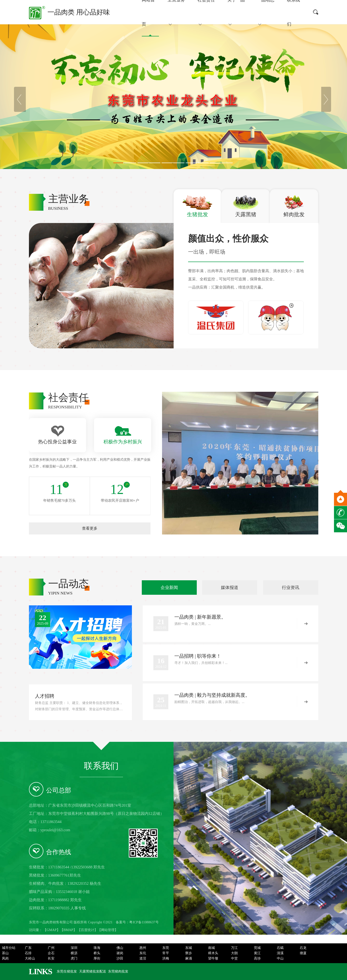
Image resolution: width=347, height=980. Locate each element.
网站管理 (108, 930)
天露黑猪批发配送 (93, 971)
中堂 (234, 958)
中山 (280, 958)
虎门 (74, 958)
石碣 (280, 948)
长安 (51, 958)
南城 (211, 948)
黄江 (257, 953)
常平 (166, 953)
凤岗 (5, 958)
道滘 (143, 958)
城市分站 (9, 948)
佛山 (120, 948)
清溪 (280, 953)
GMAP (52, 930)
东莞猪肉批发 (118, 971)
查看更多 (90, 528)
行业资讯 (291, 588)
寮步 (189, 953)
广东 (28, 948)
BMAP (68, 930)
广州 (51, 948)
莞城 (257, 948)
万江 (234, 948)
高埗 (257, 958)
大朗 (234, 953)
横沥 (74, 953)
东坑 (143, 953)
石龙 (303, 948)
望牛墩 (213, 958)
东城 (189, 948)
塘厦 (303, 953)
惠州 (143, 948)
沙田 (120, 958)
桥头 (97, 953)
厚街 (97, 958)
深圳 (74, 948)
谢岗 (120, 953)
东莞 (166, 948)
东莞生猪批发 (67, 971)
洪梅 (166, 958)
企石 (51, 953)
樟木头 (213, 953)
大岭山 (30, 958)
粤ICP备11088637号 (144, 922)
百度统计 (88, 930)
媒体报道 (230, 588)
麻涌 (189, 958)
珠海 (97, 948)
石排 (28, 953)
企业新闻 (169, 588)
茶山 (5, 953)
